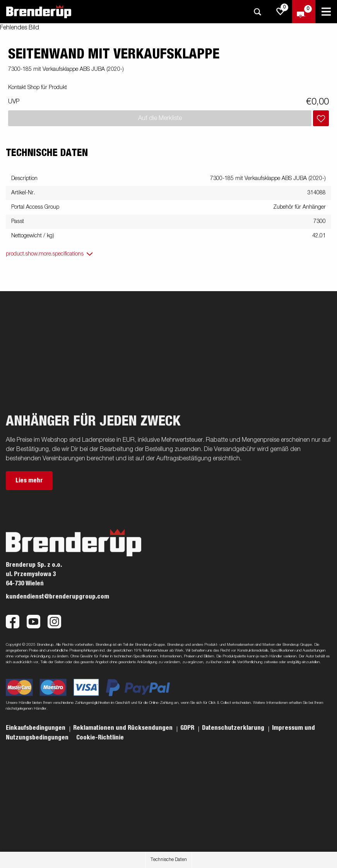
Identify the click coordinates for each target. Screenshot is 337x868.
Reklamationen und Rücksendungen (124, 728)
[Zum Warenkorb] (304, 12)
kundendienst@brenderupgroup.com (57, 597)
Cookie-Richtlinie (100, 738)
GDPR (188, 728)
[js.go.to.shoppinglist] (281, 12)
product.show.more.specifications (45, 254)
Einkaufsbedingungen (36, 728)
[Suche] (257, 12)
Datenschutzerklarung (234, 728)
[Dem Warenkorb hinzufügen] (321, 118)
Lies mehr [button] (29, 480)
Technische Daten (169, 860)
